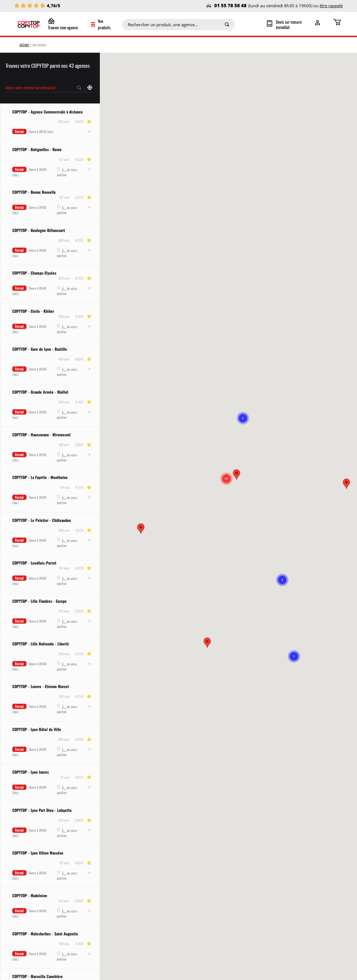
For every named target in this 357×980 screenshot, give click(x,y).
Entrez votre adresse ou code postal (30, 87)
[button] (141, 528)
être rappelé (331, 6)
